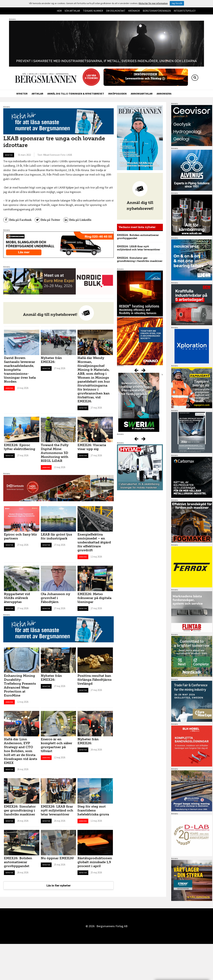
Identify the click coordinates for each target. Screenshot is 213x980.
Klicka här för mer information (153, 3)
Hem (59, 11)
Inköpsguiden (117, 94)
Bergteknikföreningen (157, 11)
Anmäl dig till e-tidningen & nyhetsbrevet (76, 94)
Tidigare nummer (93, 11)
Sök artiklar (72, 11)
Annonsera (164, 94)
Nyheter (22, 94)
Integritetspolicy (185, 11)
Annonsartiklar (142, 94)
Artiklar (37, 94)
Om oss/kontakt (116, 11)
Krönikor (134, 11)
